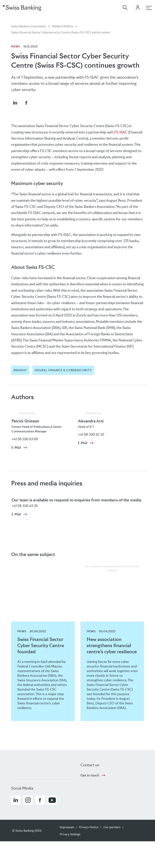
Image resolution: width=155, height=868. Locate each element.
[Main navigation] (149, 8)
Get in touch (90, 775)
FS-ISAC (121, 132)
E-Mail (16, 448)
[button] (15, 103)
